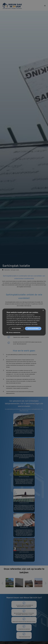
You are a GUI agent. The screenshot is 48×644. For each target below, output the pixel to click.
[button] (13, 332)
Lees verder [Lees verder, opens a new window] (35, 324)
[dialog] (24, 322)
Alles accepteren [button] (33, 328)
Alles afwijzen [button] (16, 328)
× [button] (43, 310)
